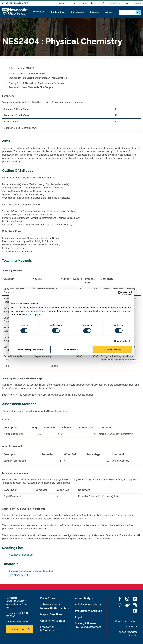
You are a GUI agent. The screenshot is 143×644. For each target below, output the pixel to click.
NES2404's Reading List (21, 555)
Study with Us (61, 14)
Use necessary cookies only (31, 349)
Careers (63, 3)
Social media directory (126, 621)
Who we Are (43, 14)
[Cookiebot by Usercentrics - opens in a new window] (120, 293)
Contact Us (132, 626)
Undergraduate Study (16, 3)
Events (127, 3)
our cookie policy (33, 314)
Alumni (110, 14)
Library (73, 3)
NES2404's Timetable (19, 575)
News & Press (114, 3)
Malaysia (10, 622)
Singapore (22, 622)
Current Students (88, 3)
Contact (138, 3)
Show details (120, 341)
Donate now (16, 629)
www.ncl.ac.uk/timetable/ (41, 571)
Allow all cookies (112, 349)
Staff (102, 3)
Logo (15, 13)
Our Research (81, 14)
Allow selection (71, 349)
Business (97, 14)
